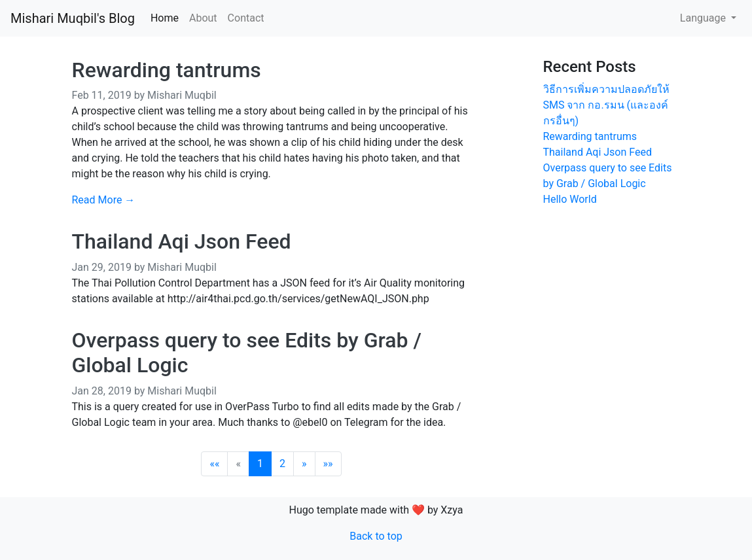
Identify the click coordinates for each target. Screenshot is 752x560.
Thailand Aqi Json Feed (182, 241)
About (203, 18)
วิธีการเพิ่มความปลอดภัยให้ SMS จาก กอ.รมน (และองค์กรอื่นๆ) (606, 105)
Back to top (376, 536)
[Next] (304, 464)
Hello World (570, 199)
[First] (214, 464)
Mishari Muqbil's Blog (73, 18)
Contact (246, 18)
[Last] (328, 464)
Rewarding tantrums (167, 70)
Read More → (104, 200)
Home (165, 18)
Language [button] (704, 18)
